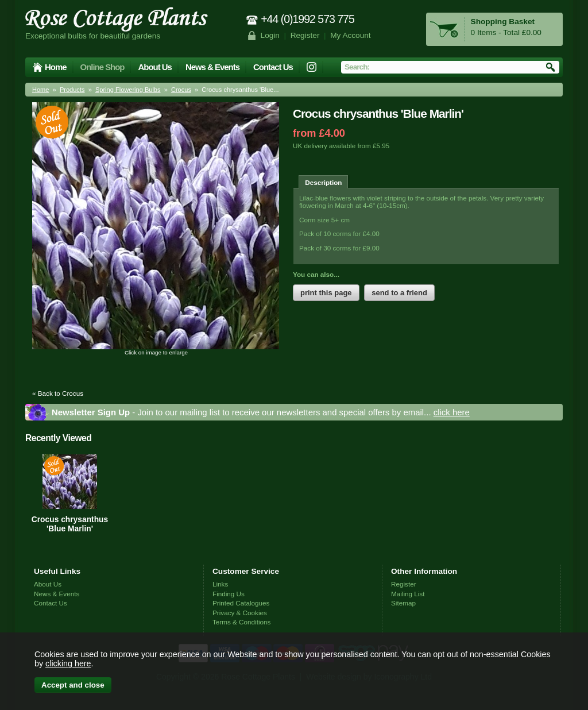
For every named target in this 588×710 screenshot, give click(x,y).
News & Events (212, 67)
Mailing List (408, 594)
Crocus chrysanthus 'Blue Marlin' (70, 524)
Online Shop (102, 67)
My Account (351, 35)
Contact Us (273, 67)
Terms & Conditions (241, 622)
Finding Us (229, 594)
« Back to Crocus (58, 393)
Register (305, 35)
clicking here (68, 663)
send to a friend (399, 293)
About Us (154, 67)
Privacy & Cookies (240, 613)
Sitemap (403, 603)
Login (270, 35)
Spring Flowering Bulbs (128, 90)
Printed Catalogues (241, 603)
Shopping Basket (503, 22)
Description (323, 182)
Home (56, 67)
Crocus (181, 90)
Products (72, 90)
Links (220, 584)
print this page (326, 293)
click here (452, 412)
